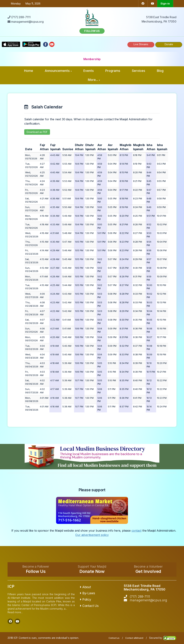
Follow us (92, 31)
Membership (92, 59)
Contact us (114, 638)
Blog (160, 71)
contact (137, 531)
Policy (86, 599)
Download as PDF (37, 132)
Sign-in (165, 4)
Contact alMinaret (134, 638)
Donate (169, 44)
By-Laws (88, 593)
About (86, 587)
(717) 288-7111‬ (140, 597)
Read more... (15, 612)
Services (139, 71)
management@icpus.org (148, 600)
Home (29, 71)
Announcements (58, 71)
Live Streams (141, 44)
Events (89, 71)
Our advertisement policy (92, 535)
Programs (113, 71)
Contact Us (89, 606)
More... (94, 80)
